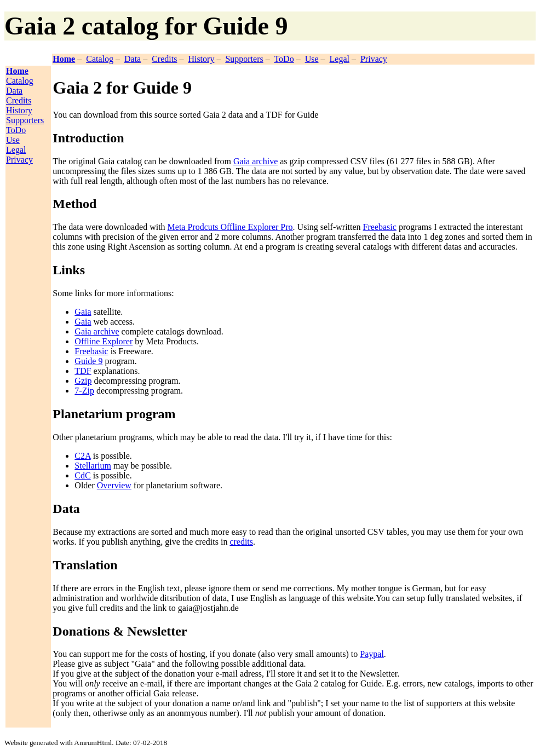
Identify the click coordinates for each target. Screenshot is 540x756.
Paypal (372, 654)
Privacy (374, 59)
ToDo (284, 59)
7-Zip (84, 391)
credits (241, 542)
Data (133, 59)
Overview (114, 485)
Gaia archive (255, 161)
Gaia (83, 312)
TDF (83, 371)
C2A (82, 456)
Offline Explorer (104, 341)
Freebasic (380, 227)
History (201, 59)
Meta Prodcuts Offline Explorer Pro (230, 227)
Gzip (83, 381)
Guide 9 (88, 361)
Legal (340, 59)
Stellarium (93, 466)
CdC (82, 475)
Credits (164, 59)
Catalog (100, 59)
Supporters (244, 59)
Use (312, 59)
